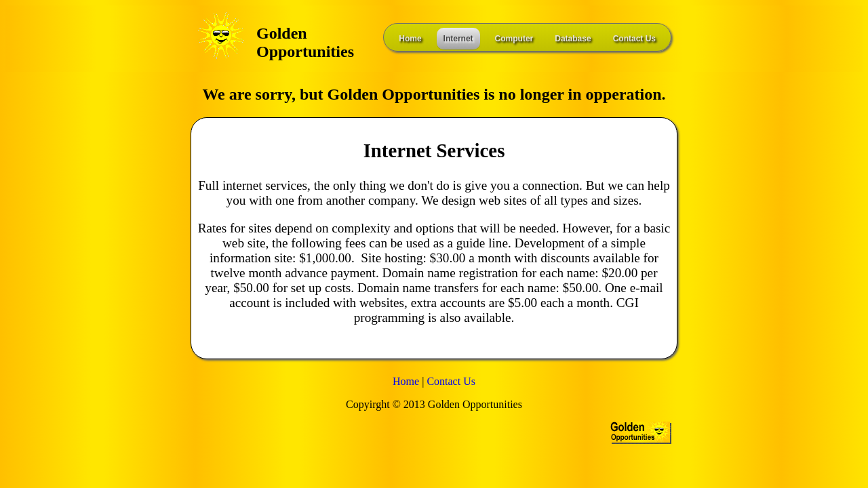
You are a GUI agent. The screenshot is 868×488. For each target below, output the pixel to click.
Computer (514, 39)
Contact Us (634, 39)
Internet (458, 39)
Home (410, 39)
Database (573, 39)
